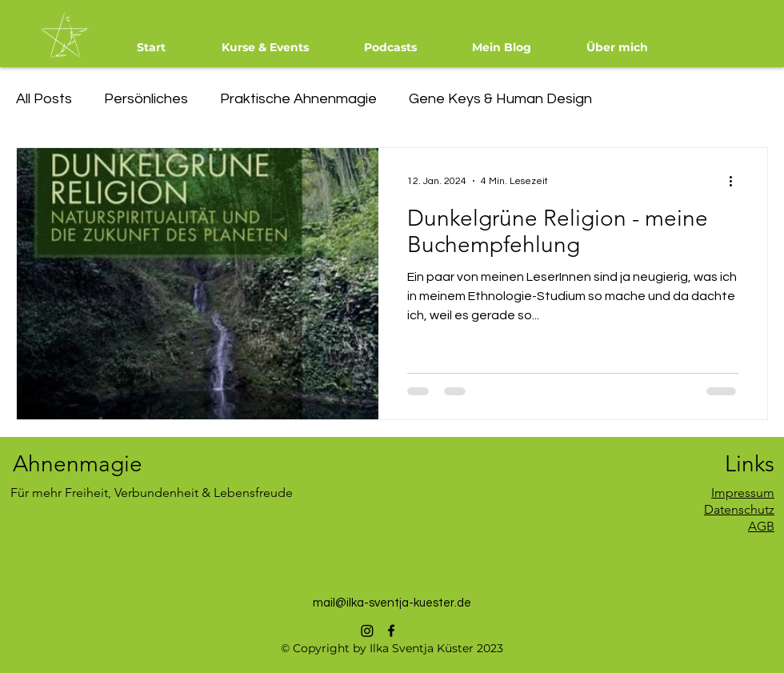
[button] (265, 47)
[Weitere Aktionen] (736, 181)
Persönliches (146, 99)
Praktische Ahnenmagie (298, 99)
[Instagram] (367, 631)
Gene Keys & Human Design (500, 99)
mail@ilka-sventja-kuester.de (392, 603)
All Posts (44, 99)
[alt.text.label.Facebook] (391, 631)
